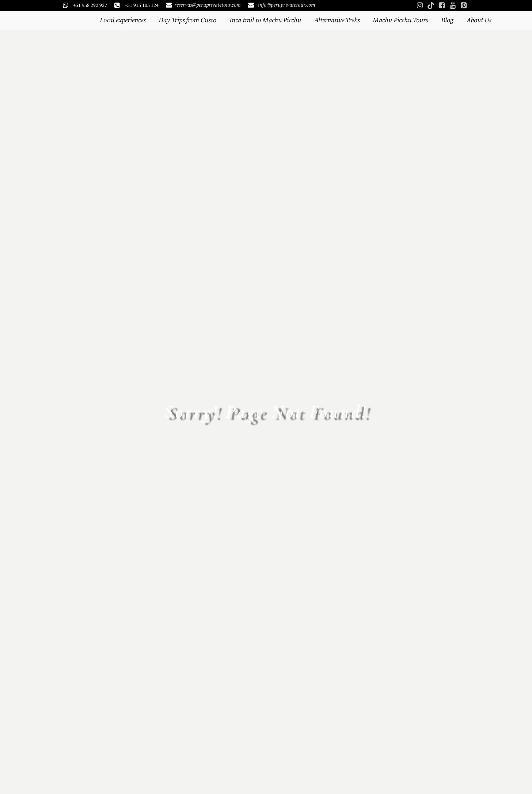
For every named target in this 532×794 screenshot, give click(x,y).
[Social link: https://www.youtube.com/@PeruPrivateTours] (453, 5)
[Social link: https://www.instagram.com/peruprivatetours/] (420, 5)
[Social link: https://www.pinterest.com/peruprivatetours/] (464, 5)
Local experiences (123, 20)
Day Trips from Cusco (187, 20)
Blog (447, 20)
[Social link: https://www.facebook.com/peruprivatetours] (442, 5)
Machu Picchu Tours (400, 20)
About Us (479, 20)
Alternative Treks (337, 20)
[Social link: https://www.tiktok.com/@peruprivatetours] (431, 5)
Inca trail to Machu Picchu (265, 20)
